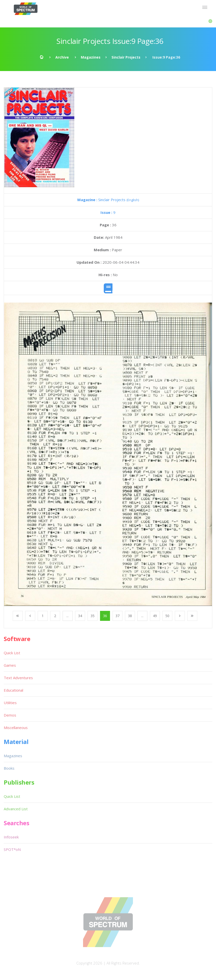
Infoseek (11, 837)
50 (167, 616)
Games (10, 665)
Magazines (91, 57)
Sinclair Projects (126, 57)
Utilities (10, 703)
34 (80, 616)
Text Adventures (18, 678)
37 (117, 616)
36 (105, 616)
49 (155, 616)
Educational (13, 690)
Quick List (12, 653)
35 (93, 616)
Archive (62, 57)
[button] (210, 21)
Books (9, 768)
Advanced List (16, 809)
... (67, 616)
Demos (10, 715)
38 (130, 616)
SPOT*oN (12, 849)
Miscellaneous (16, 728)
